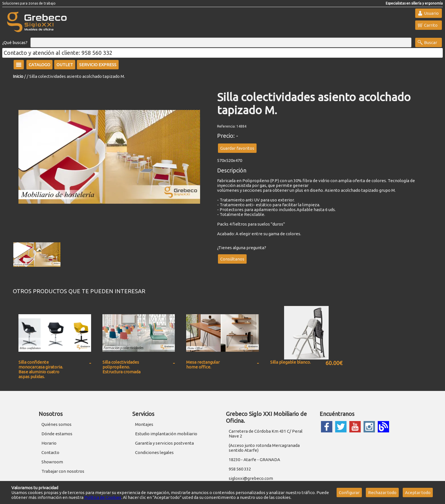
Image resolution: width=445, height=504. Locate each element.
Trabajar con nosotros (63, 471)
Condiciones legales (154, 452)
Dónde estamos (57, 434)
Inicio (18, 76)
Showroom (52, 462)
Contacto (50, 452)
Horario (49, 443)
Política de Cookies (103, 497)
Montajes (144, 424)
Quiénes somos (56, 424)
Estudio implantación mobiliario (166, 434)
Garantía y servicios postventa (164, 443)
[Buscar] (221, 43)
